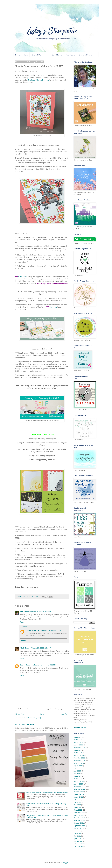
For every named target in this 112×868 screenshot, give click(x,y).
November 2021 (79, 820)
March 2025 (78, 740)
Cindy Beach (25, 648)
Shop (26, 55)
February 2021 (79, 844)
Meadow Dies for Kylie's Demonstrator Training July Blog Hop (46, 804)
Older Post (64, 714)
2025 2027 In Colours (25, 724)
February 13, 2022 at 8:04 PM (50, 630)
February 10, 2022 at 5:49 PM (41, 648)
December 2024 (79, 748)
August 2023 (78, 766)
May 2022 (77, 805)
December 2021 (79, 818)
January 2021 (78, 846)
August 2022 (78, 797)
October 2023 (79, 763)
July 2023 (77, 768)
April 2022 (77, 807)
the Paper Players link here (39, 80)
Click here (22, 276)
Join (46, 55)
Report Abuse (80, 727)
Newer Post (20, 714)
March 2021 (78, 841)
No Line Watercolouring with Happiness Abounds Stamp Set (47, 793)
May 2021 (77, 836)
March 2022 (78, 810)
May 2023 (77, 774)
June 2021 (77, 833)
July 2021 (77, 831)
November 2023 (79, 761)
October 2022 (79, 792)
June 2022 (77, 802)
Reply (22, 622)
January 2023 (78, 784)
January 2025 (78, 745)
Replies (25, 627)
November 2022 (79, 789)
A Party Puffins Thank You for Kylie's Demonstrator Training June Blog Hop (47, 816)
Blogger (65, 863)
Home (18, 55)
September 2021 (80, 826)
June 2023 (77, 771)
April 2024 (77, 750)
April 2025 (77, 737)
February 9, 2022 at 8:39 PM (40, 612)
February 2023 (79, 781)
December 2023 (79, 758)
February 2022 (79, 813)
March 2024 (78, 753)
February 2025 (79, 742)
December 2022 (79, 787)
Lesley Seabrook (32, 630)
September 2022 (80, 794)
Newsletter (70, 55)
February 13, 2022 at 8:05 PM (45, 665)
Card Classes (57, 55)
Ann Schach (25, 612)
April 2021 (77, 839)
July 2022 (77, 800)
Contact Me (36, 55)
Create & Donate (85, 55)
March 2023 (78, 779)
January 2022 (78, 815)
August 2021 (78, 828)
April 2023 (77, 776)
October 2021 (79, 823)
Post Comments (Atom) (33, 718)
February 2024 (79, 755)
